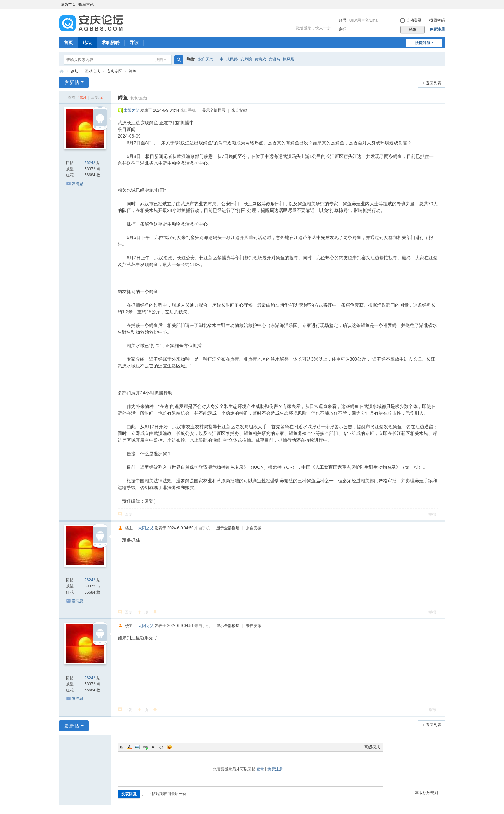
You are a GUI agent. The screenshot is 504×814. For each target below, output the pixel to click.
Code (161, 747)
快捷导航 (423, 43)
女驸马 (274, 59)
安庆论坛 (62, 72)
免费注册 (437, 29)
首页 (68, 42)
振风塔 (289, 59)
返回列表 (434, 83)
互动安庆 (93, 71)
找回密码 (437, 20)
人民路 (232, 59)
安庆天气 (206, 59)
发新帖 (72, 82)
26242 (90, 163)
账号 (343, 20)
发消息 (77, 184)
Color (129, 747)
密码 (343, 29)
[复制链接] (138, 98)
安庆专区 (114, 71)
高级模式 (372, 747)
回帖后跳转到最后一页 (164, 794)
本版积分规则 (427, 793)
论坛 (87, 42)
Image (137, 747)
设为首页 (68, 5)
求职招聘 (111, 42)
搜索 (159, 60)
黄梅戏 (260, 59)
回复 (129, 514)
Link (145, 747)
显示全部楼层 (214, 110)
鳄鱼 (132, 71)
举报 (432, 514)
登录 (260, 769)
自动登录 (411, 20)
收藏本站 (86, 5)
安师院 (246, 59)
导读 (134, 42)
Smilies (169, 747)
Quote (153, 747)
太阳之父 (131, 110)
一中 (220, 59)
